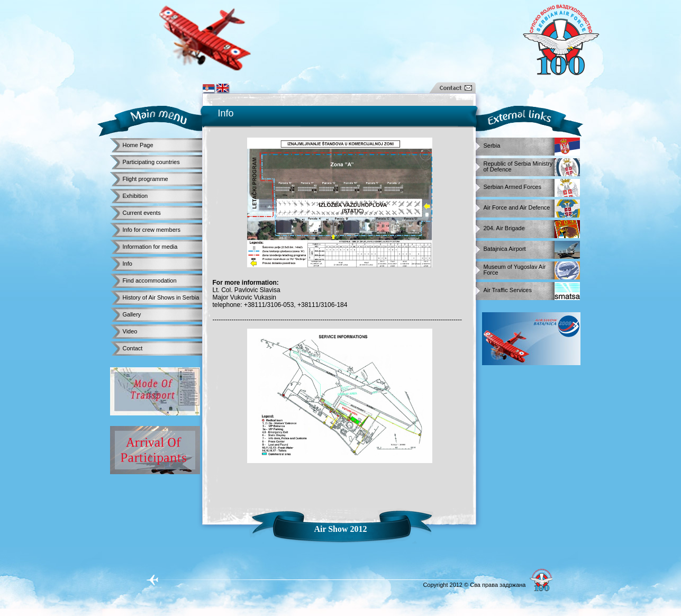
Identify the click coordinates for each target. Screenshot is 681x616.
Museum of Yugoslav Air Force (515, 268)
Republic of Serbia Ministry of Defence (518, 165)
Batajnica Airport (505, 249)
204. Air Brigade (504, 228)
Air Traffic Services (508, 290)
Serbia (492, 146)
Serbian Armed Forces (512, 187)
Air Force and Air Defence (517, 208)
